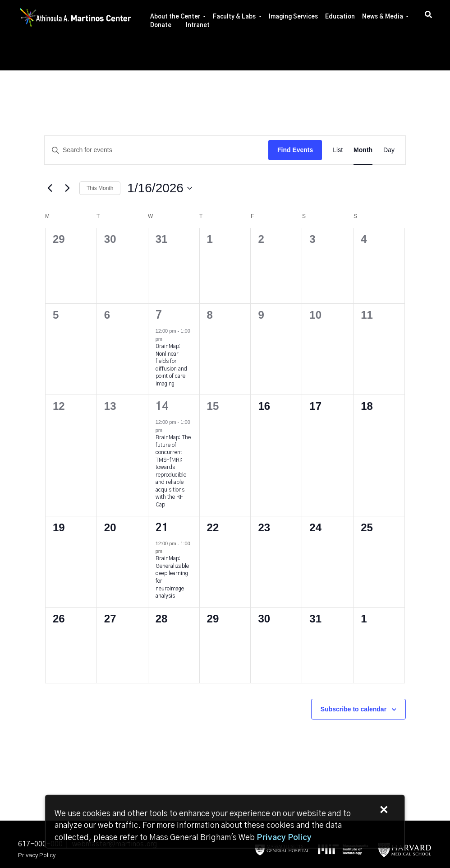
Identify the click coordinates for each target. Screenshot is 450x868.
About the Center (175, 17)
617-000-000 (40, 844)
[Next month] (67, 188)
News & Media (383, 17)
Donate (161, 26)
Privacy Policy (37, 856)
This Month (100, 188)
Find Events (295, 150)
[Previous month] (50, 188)
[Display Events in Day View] (389, 150)
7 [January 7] (159, 316)
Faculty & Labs (234, 17)
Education (340, 17)
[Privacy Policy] (284, 838)
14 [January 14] (162, 407)
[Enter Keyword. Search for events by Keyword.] (156, 150)
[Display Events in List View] (338, 150)
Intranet (198, 26)
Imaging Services (293, 17)
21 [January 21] (162, 528)
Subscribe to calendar (354, 709)
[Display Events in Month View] (363, 150)
